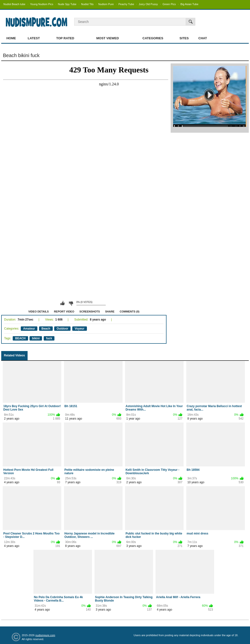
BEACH (20, 338)
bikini (36, 338)
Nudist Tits (87, 4)
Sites (184, 38)
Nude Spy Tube (67, 4)
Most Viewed (107, 38)
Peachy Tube (126, 4)
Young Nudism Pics (42, 4)
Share (110, 312)
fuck (49, 338)
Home (11, 38)
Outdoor (62, 329)
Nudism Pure (106, 4)
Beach (46, 329)
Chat (203, 38)
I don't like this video (71, 303)
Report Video (64, 312)
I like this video (62, 303)
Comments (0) (130, 312)
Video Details (39, 312)
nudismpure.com (45, 635)
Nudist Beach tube (14, 4)
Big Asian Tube (189, 4)
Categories (153, 38)
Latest (34, 38)
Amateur (29, 329)
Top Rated (65, 38)
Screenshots (90, 312)
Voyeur (80, 329)
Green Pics (169, 4)
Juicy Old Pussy (148, 4)
